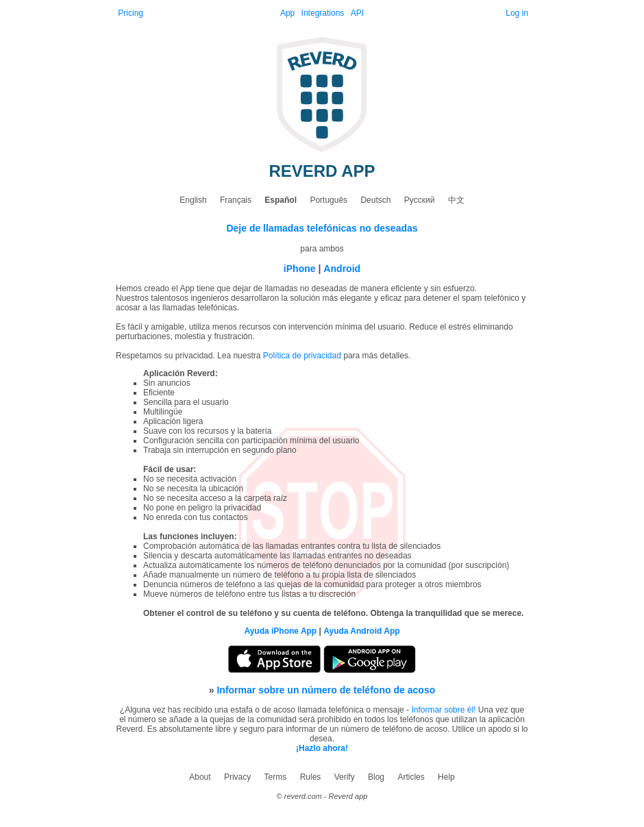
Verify (345, 777)
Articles (411, 777)
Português (329, 200)
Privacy (237, 777)
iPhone (300, 269)
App (287, 13)
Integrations (323, 13)
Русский (420, 200)
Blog (376, 777)
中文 (456, 200)
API (357, 13)
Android (342, 269)
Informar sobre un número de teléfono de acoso (326, 690)
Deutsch (375, 200)
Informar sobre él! (443, 710)
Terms (276, 777)
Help (446, 777)
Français (236, 200)
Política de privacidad (302, 356)
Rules (311, 777)
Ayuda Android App (361, 631)
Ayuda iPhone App (280, 631)
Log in (517, 13)
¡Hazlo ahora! (322, 748)
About (200, 777)
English (193, 200)
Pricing (131, 13)
